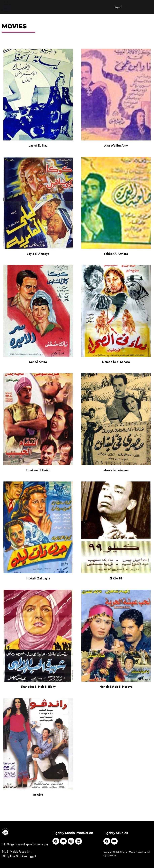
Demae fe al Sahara (116, 363)
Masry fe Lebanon (116, 471)
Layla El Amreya (38, 255)
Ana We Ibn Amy (116, 146)
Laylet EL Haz (38, 146)
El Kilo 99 (116, 579)
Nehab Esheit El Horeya (116, 688)
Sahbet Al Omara (116, 255)
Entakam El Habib (38, 471)
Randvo (38, 796)
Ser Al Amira (38, 363)
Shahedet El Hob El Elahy (38, 688)
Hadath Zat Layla (38, 579)
